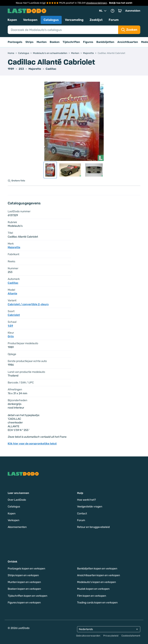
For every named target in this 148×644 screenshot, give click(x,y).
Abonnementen (17, 527)
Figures (88, 42)
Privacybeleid (111, 636)
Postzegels (15, 42)
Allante (12, 294)
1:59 (10, 326)
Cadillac (51, 69)
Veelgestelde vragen (90, 507)
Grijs (11, 336)
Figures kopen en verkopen (24, 603)
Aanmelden (133, 11)
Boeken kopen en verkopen (24, 589)
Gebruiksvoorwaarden (88, 636)
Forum (114, 20)
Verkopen (30, 20)
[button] (120, 11)
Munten (42, 42)
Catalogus (51, 20)
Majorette (35, 69)
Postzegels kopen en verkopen (26, 569)
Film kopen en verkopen (92, 596)
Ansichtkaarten (128, 42)
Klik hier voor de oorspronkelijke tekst (32, 444)
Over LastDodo (17, 500)
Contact (82, 514)
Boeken (55, 42)
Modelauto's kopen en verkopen (96, 582)
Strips (29, 42)
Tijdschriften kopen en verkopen (27, 596)
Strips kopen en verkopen (23, 575)
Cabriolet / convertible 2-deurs (28, 304)
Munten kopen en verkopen (24, 582)
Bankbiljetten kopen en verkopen (97, 569)
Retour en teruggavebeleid (93, 527)
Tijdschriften (71, 42)
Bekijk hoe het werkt (121, 3)
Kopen (12, 20)
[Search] (63, 30)
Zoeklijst (96, 20)
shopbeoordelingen (97, 3)
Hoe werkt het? (86, 500)
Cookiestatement (131, 636)
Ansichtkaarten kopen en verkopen (98, 575)
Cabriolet (14, 315)
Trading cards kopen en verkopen (97, 603)
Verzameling (74, 20)
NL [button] (103, 11)
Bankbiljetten (105, 42)
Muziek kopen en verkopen (93, 589)
